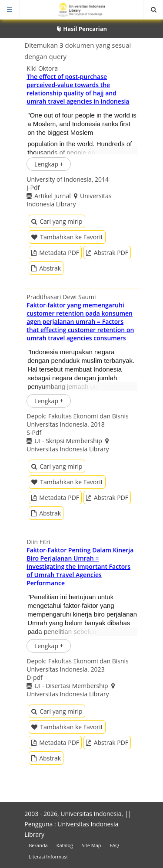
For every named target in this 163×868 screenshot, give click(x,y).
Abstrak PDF (107, 253)
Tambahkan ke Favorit (67, 237)
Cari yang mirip (57, 221)
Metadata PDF (55, 253)
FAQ (114, 845)
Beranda (38, 845)
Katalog (65, 845)
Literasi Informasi (48, 857)
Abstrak (46, 268)
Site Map (91, 845)
